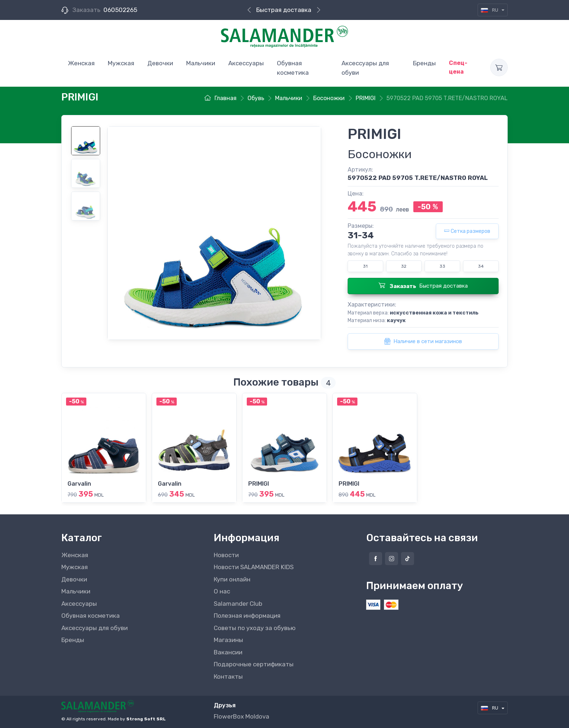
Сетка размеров (467, 231)
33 (442, 266)
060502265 (120, 10)
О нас (222, 591)
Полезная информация (247, 616)
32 (404, 266)
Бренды (73, 640)
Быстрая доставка (284, 10)
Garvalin (79, 484)
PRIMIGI (259, 484)
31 (365, 266)
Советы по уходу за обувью (255, 628)
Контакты (228, 676)
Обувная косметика (91, 616)
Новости (226, 555)
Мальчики (76, 591)
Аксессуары (79, 604)
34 (481, 266)
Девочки (74, 579)
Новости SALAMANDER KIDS (254, 567)
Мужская (75, 567)
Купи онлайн (232, 579)
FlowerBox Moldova (241, 716)
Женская (75, 555)
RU (490, 10)
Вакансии (228, 652)
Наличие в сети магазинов (423, 341)
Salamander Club (238, 604)
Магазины (228, 640)
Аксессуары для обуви (95, 628)
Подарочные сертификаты (254, 664)
